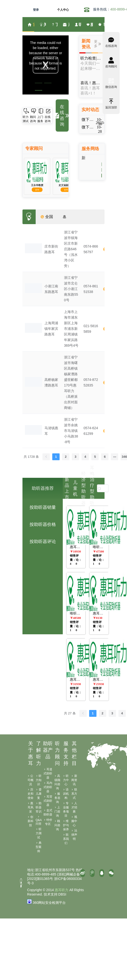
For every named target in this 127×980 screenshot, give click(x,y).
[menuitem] (28, 24)
